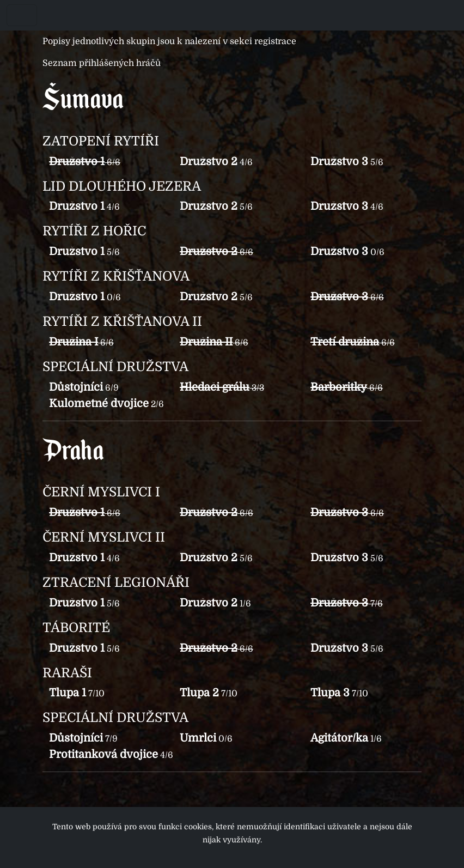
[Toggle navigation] (22, 15)
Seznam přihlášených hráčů (102, 63)
